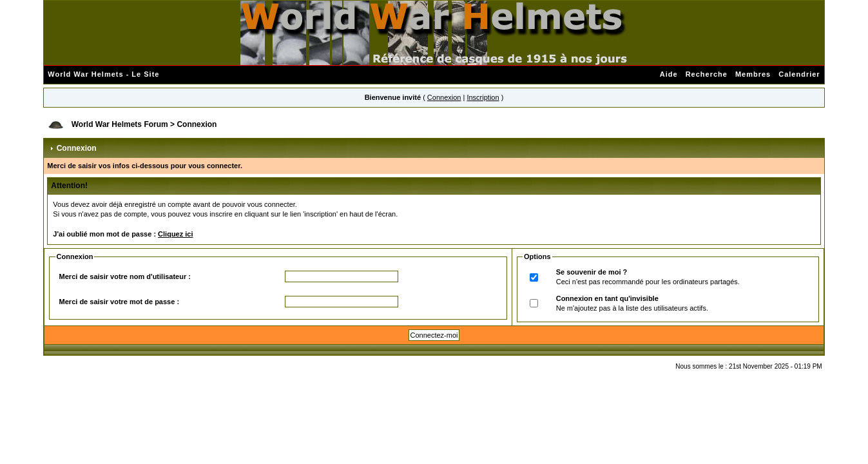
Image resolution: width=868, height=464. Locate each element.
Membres (753, 74)
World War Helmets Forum (120, 124)
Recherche (707, 74)
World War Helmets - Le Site (103, 74)
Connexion (444, 97)
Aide (669, 74)
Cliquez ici (175, 234)
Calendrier (799, 74)
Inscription (483, 97)
